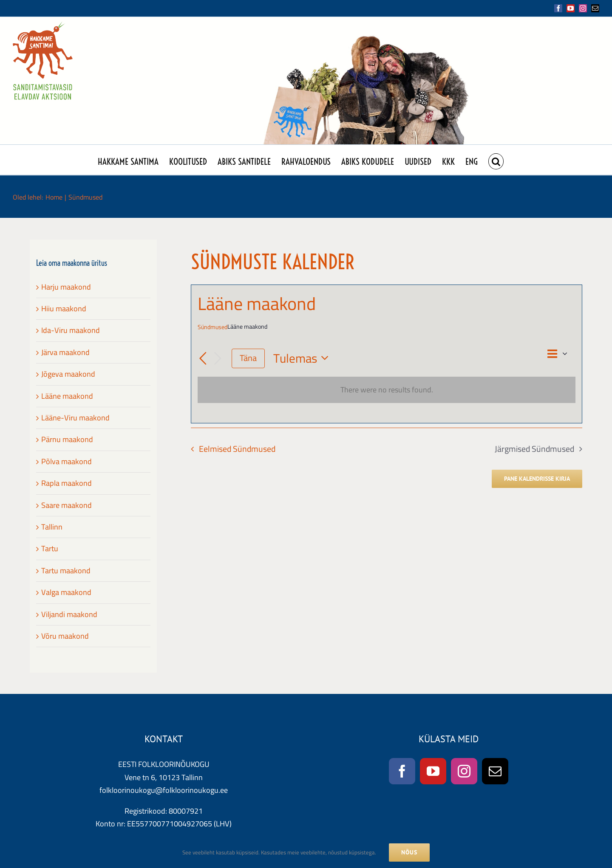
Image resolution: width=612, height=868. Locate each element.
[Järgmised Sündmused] (218, 359)
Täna (248, 358)
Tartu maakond (66, 571)
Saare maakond (67, 505)
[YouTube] (433, 771)
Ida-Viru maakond (71, 330)
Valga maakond (66, 592)
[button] (496, 160)
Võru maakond (65, 636)
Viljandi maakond (69, 614)
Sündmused (212, 327)
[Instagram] (464, 771)
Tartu (50, 548)
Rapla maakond (67, 483)
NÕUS (409, 852)
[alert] (387, 390)
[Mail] (495, 771)
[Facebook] (402, 771)
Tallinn (52, 527)
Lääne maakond (67, 396)
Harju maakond (66, 287)
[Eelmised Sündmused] (203, 358)
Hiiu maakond (64, 309)
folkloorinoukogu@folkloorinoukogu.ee (164, 790)
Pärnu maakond (67, 439)
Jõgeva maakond (68, 374)
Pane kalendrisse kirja (537, 479)
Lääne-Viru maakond (75, 418)
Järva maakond (65, 352)
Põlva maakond (67, 461)
